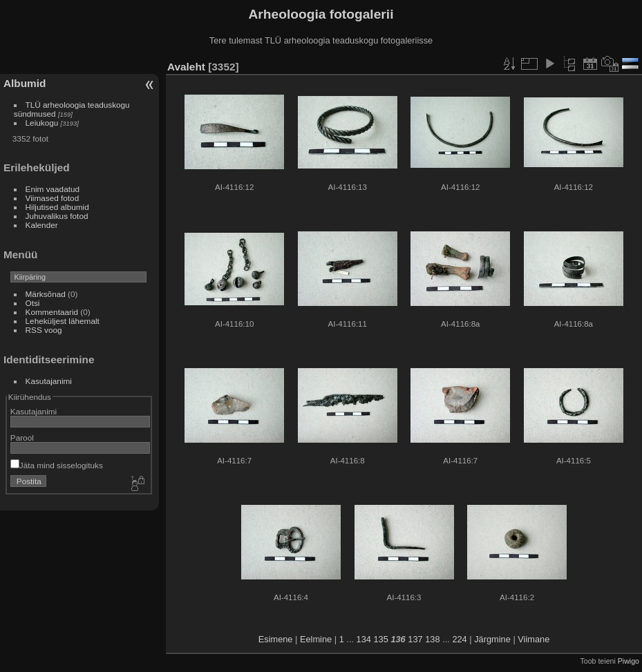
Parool (22, 438)
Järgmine (492, 639)
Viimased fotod (53, 198)
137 (415, 639)
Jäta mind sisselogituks (57, 465)
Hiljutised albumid (57, 207)
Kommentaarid (52, 312)
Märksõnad (46, 294)
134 (364, 639)
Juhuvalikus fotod (57, 216)
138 (432, 639)
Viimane (534, 639)
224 (459, 639)
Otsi (33, 303)
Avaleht (186, 67)
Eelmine (316, 639)
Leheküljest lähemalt (63, 321)
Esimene (276, 639)
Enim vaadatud (53, 189)
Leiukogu (42, 123)
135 (380, 639)
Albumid (25, 83)
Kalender (42, 225)
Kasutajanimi (49, 381)
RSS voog (44, 330)
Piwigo (629, 661)
